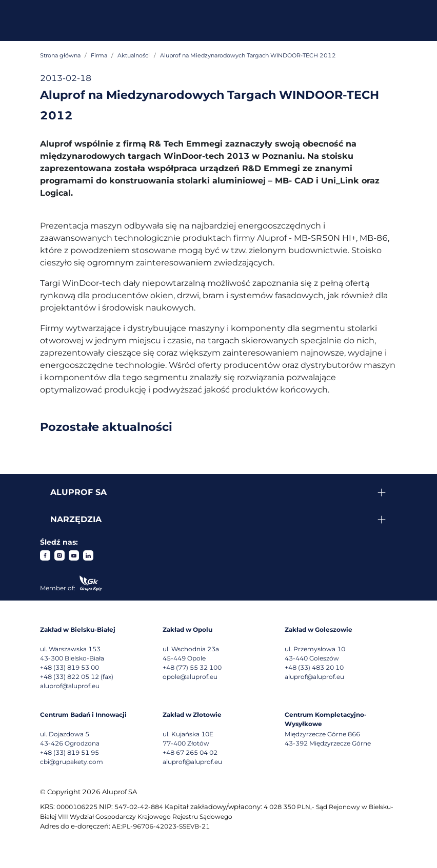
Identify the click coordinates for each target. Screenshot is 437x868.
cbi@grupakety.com (72, 762)
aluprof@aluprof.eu (70, 686)
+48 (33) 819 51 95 (69, 752)
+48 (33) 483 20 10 (314, 667)
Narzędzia (76, 519)
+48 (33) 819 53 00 (69, 667)
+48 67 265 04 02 (190, 752)
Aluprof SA (78, 492)
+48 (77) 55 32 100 (192, 667)
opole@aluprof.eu (190, 677)
